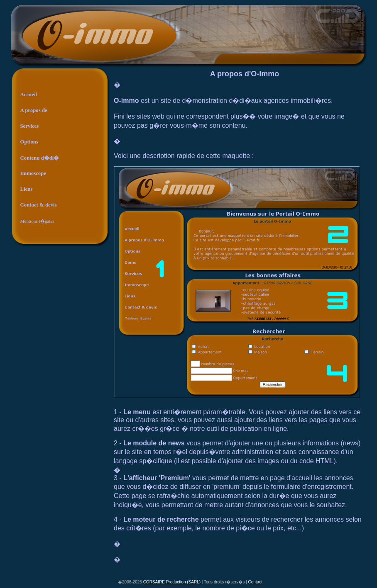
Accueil (29, 95)
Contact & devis (39, 205)
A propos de (34, 110)
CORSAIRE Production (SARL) (172, 582)
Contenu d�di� (40, 158)
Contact (255, 582)
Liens (27, 189)
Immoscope (33, 173)
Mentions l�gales (37, 221)
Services (30, 126)
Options (29, 142)
